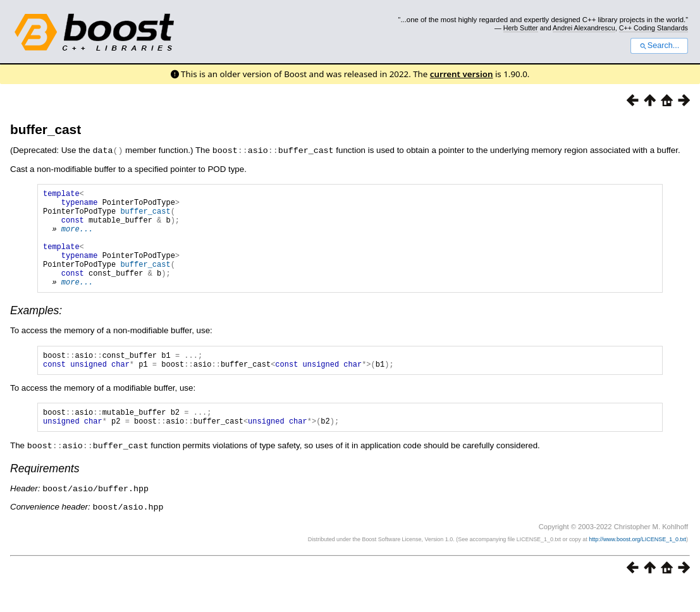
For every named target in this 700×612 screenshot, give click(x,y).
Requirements (45, 496)
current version (462, 74)
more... (77, 237)
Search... (659, 46)
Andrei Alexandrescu (584, 28)
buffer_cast (46, 129)
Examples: (36, 331)
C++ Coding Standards (654, 28)
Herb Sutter (521, 28)
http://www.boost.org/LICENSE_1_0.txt (637, 565)
